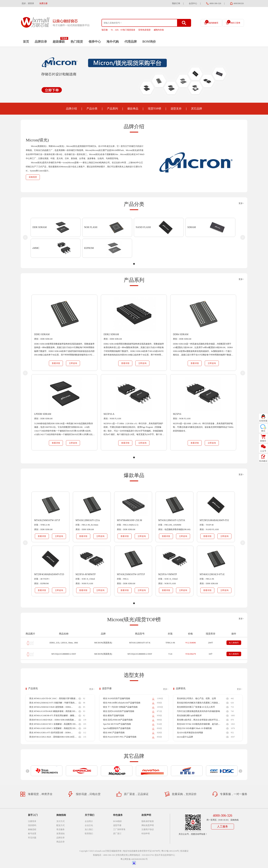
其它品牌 (197, 109)
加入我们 (89, 829)
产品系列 (112, 109)
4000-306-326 (215, 3)
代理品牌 (131, 42)
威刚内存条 (159, 30)
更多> (241, 203)
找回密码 (32, 825)
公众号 (263, 451)
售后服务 (61, 829)
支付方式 (61, 821)
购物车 (263, 441)
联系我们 (89, 834)
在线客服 (263, 421)
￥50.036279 (190, 654)
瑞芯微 (105, 30)
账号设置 (32, 834)
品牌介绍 (71, 109)
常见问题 (32, 838)
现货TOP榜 (155, 109)
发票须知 (61, 834)
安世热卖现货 (144, 30)
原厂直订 (117, 834)
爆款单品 (133, 109)
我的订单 (176, 3)
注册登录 (32, 821)
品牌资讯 (181, 688)
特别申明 (146, 834)
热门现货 (77, 42)
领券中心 (95, 42)
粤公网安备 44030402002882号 (134, 859)
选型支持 (176, 109)
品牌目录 (41, 42)
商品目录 (61, 842)
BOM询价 (149, 42)
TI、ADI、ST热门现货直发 (123, 30)
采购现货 (33, 177)
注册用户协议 (148, 829)
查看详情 (56, 363)
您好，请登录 (28, 3)
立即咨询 (73, 363)
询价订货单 (234, 22)
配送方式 (61, 825)
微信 (263, 431)
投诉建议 (184, 851)
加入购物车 (234, 643)
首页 (26, 42)
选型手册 (107, 688)
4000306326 (239, 3)
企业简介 (89, 821)
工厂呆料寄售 (119, 829)
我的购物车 (212, 22)
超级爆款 (59, 42)
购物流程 (32, 829)
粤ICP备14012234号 (170, 851)
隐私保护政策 (148, 821)
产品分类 (92, 109)
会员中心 (193, 3)
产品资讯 (33, 688)
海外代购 (113, 42)
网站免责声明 (148, 825)
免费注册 (43, 3)
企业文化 (89, 825)
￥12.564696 (190, 643)
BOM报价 (118, 821)
